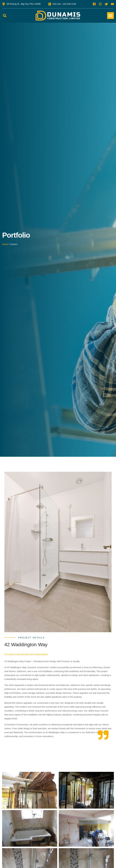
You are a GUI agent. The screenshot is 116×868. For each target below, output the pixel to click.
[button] (5, 16)
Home (5, 244)
